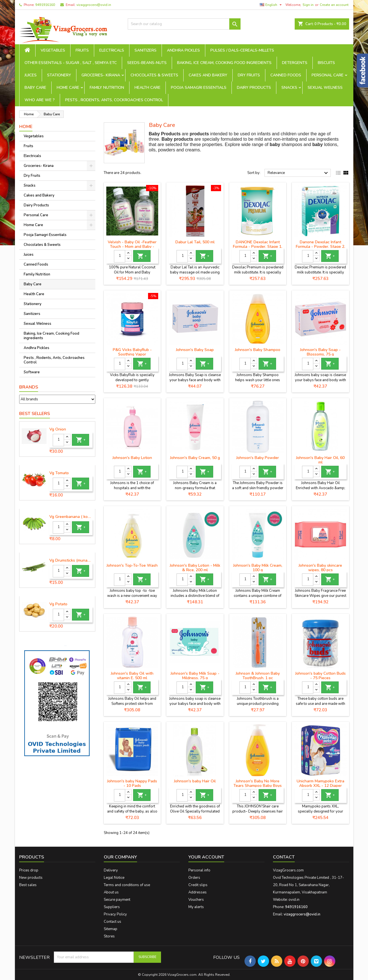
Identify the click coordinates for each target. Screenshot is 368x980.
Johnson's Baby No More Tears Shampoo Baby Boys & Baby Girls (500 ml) (258, 786)
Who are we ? (40, 100)
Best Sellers (35, 414)
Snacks (289, 88)
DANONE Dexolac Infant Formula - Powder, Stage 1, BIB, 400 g (258, 247)
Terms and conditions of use (127, 885)
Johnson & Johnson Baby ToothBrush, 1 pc (258, 676)
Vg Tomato (59, 473)
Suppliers (112, 907)
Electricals (112, 50)
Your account (206, 857)
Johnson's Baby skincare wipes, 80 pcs (320, 568)
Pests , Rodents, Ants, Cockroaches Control (114, 100)
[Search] (184, 24)
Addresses (198, 892)
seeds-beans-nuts (147, 63)
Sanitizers (146, 50)
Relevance (298, 173)
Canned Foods (286, 75)
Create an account (334, 5)
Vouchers (196, 900)
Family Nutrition (107, 88)
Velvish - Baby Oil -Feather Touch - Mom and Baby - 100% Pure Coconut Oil (132, 247)
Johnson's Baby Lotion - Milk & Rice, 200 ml (195, 568)
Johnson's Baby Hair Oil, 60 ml (320, 460)
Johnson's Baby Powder (258, 458)
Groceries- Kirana (101, 75)
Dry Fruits (249, 75)
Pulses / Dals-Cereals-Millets (242, 50)
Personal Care (328, 75)
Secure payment (117, 900)
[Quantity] (58, 440)
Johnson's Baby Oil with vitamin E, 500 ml (132, 676)
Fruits (82, 50)
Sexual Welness (325, 88)
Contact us (113, 922)
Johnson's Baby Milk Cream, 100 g (258, 568)
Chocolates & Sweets (154, 75)
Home (26, 127)
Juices (31, 75)
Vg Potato (58, 604)
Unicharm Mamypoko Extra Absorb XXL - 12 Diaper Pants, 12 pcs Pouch (320, 786)
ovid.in (294, 900)
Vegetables (53, 50)
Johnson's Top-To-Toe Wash (132, 565)
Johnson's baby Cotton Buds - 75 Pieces (320, 676)
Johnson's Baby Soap (195, 350)
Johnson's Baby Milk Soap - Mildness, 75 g (195, 676)
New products (31, 878)
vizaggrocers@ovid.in (94, 5)
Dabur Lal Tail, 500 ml (195, 242)
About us (111, 892)
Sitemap (111, 929)
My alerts (196, 907)
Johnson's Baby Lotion (132, 458)
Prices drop (29, 870)
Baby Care (35, 88)
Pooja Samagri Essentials (199, 88)
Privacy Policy (115, 914)
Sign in (308, 5)
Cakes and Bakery (208, 75)
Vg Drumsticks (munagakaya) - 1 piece (71, 560)
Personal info (199, 870)
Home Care (68, 88)
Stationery (59, 75)
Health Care (147, 88)
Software (32, 372)
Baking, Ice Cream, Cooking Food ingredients (224, 63)
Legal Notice (114, 878)
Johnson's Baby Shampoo (258, 350)
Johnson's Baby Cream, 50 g (195, 458)
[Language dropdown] (271, 5)
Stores (109, 936)
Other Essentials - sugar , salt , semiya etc (71, 63)
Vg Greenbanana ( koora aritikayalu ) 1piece (71, 517)
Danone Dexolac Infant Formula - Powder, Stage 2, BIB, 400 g (320, 247)
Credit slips (198, 885)
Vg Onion (58, 429)
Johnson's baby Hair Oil (195, 781)
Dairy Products (254, 88)
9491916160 (45, 5)
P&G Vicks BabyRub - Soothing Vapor (132, 352)
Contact (284, 857)
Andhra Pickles (183, 50)
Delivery (111, 870)
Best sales (28, 885)
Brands (29, 387)
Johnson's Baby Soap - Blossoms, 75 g (320, 352)
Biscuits (326, 63)
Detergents (295, 63)
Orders (194, 878)
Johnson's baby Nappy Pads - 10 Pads (132, 783)
